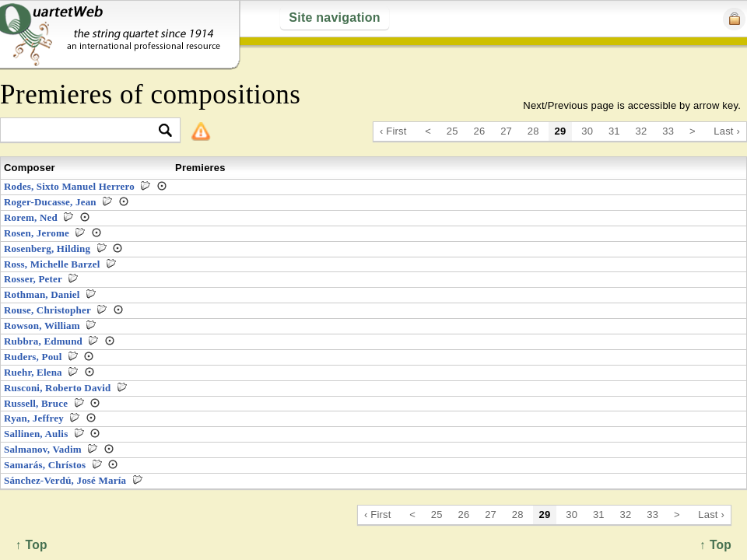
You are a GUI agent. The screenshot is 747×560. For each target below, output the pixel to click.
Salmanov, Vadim (43, 449)
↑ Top (715, 545)
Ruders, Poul (33, 357)
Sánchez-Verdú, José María (65, 480)
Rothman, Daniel (42, 294)
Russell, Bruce (36, 403)
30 (587, 131)
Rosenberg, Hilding (47, 248)
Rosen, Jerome (37, 233)
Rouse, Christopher (47, 310)
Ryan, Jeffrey (34, 418)
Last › (727, 131)
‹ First (393, 131)
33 (668, 131)
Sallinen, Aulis (36, 434)
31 (614, 131)
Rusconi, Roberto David (58, 388)
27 (506, 131)
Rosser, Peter (33, 279)
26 (480, 131)
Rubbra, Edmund (43, 341)
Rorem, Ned (31, 217)
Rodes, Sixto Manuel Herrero (69, 186)
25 (452, 131)
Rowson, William (42, 325)
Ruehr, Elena (33, 372)
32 (642, 131)
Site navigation (334, 17)
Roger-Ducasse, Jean (50, 202)
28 (533, 131)
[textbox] (84, 131)
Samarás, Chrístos (45, 465)
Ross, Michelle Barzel (52, 264)
